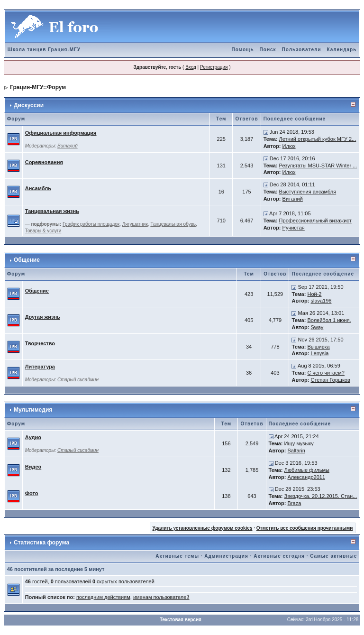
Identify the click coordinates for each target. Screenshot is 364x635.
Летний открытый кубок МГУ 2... (318, 139)
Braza (295, 503)
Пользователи (302, 50)
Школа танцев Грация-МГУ (44, 50)
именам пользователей (161, 597)
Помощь (242, 50)
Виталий (68, 146)
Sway (317, 327)
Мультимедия (33, 410)
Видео (33, 467)
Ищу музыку (299, 443)
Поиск (268, 50)
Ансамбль (38, 188)
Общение (27, 260)
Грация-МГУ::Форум (38, 87)
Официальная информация (61, 133)
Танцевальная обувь (173, 224)
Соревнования (44, 162)
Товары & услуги (43, 231)
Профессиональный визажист (315, 221)
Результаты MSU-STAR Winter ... (318, 166)
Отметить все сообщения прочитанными (305, 528)
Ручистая (294, 228)
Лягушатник (135, 224)
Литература (40, 367)
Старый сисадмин (78, 380)
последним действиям (103, 597)
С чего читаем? (326, 373)
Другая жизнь (43, 317)
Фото (32, 493)
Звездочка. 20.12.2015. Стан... (321, 496)
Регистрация (214, 67)
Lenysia (319, 353)
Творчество (40, 343)
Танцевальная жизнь (52, 211)
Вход (191, 67)
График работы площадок (91, 224)
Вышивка (318, 347)
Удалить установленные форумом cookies (203, 528)
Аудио (33, 437)
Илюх (289, 146)
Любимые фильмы (307, 470)
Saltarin (296, 451)
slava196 (321, 301)
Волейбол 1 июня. (329, 320)
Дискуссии (29, 105)
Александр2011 (307, 477)
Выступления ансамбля (308, 192)
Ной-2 (314, 294)
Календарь (342, 50)
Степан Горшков (330, 380)
